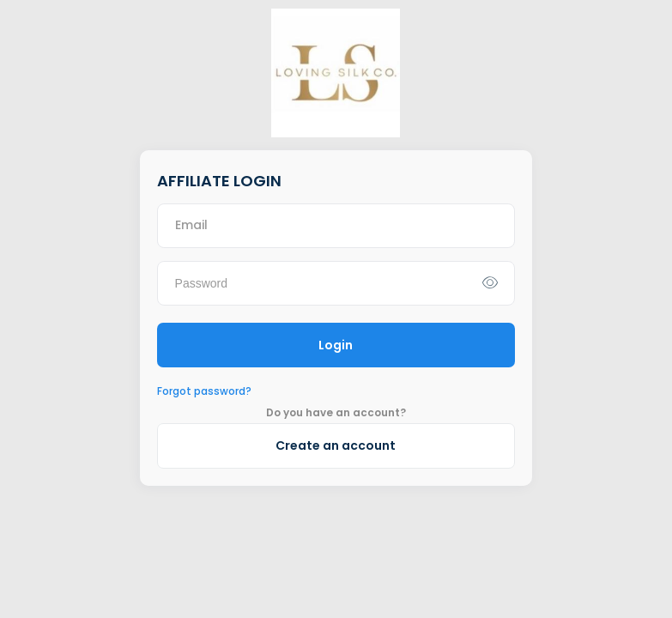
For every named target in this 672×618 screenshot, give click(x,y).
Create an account (336, 445)
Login (336, 345)
